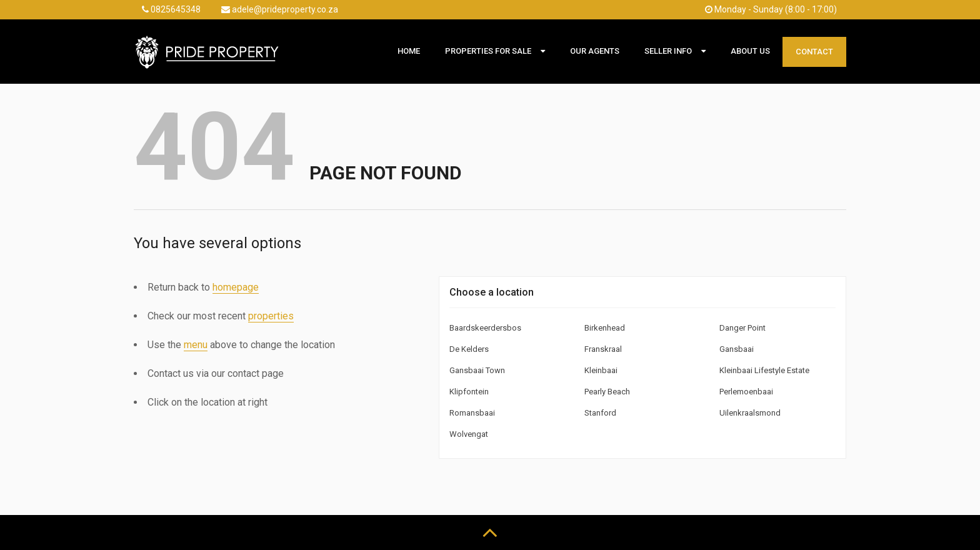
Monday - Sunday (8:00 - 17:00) (771, 9)
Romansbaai (472, 413)
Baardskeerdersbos (485, 328)
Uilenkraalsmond (750, 413)
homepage (236, 287)
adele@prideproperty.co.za (280, 9)
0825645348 (171, 9)
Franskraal (603, 349)
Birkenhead (605, 328)
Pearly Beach (607, 392)
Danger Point (742, 328)
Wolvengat (469, 434)
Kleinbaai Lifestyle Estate (764, 370)
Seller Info (668, 51)
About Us (750, 51)
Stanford (600, 413)
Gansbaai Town (477, 370)
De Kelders (469, 349)
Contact (814, 52)
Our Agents (595, 51)
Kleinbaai (601, 370)
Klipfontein (469, 392)
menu (196, 345)
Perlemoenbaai (746, 392)
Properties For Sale (488, 51)
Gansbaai (737, 349)
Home (409, 51)
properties (271, 316)
